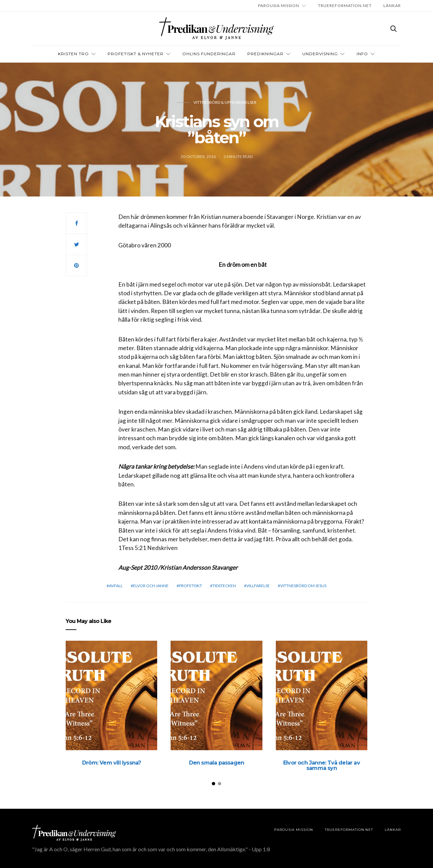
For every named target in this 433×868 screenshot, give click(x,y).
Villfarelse (258, 586)
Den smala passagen (217, 763)
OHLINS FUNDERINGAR (209, 54)
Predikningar (265, 54)
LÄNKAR (392, 6)
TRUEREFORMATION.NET (345, 6)
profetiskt (191, 586)
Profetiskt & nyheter (136, 54)
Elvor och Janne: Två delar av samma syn (322, 765)
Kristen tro (73, 54)
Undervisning (320, 54)
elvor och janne (151, 586)
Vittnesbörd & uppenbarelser (225, 102)
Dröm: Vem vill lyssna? (111, 763)
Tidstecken (224, 586)
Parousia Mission (279, 6)
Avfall (116, 586)
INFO (362, 54)
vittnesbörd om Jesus (303, 586)
